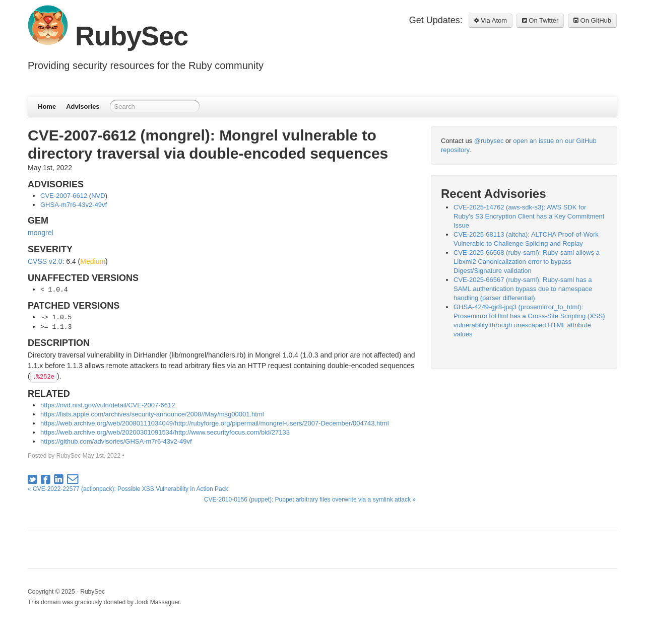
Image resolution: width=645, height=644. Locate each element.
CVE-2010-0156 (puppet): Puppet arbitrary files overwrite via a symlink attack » (310, 499)
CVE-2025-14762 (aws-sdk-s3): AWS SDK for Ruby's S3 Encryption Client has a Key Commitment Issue (529, 216)
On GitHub (592, 20)
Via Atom (491, 20)
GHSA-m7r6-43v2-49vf (74, 205)
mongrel (41, 233)
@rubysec (489, 141)
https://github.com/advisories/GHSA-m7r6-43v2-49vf (116, 441)
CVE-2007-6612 (64, 196)
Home (47, 106)
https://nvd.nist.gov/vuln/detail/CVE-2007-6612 (108, 405)
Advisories (83, 106)
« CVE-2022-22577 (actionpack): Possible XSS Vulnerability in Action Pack (128, 489)
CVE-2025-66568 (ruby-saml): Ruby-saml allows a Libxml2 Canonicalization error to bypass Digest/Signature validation (527, 262)
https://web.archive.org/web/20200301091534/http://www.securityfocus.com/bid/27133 (165, 432)
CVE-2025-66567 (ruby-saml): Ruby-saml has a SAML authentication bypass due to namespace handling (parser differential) (523, 289)
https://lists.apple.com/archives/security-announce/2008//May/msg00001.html (152, 414)
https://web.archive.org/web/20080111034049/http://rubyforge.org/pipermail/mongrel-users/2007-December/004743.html (215, 423)
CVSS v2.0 (45, 261)
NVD (98, 196)
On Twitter (540, 20)
